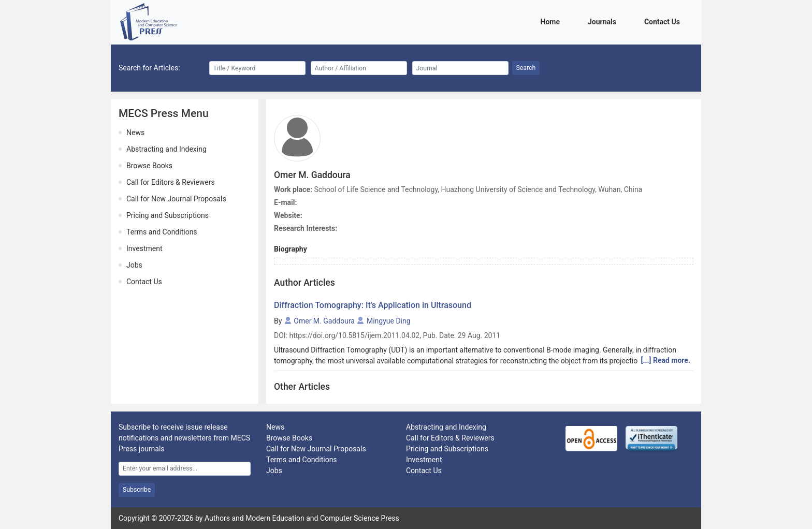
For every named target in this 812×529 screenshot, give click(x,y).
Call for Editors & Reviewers (171, 182)
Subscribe (137, 490)
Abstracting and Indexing (166, 149)
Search (526, 68)
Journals (604, 21)
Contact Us (664, 21)
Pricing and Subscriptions (168, 215)
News (135, 133)
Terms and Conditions (162, 232)
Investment (144, 248)
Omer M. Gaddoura (324, 321)
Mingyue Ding (389, 321)
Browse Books (149, 166)
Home (552, 21)
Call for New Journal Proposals (176, 199)
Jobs (134, 265)
